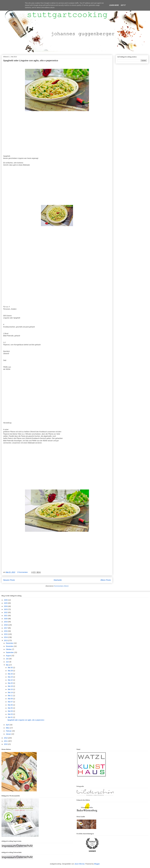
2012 (6, 738)
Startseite (58, 580)
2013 (6, 640)
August (9, 656)
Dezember (10, 643)
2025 (6, 603)
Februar (9, 731)
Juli (7, 659)
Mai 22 (10, 680)
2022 (6, 612)
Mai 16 (10, 689)
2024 (6, 606)
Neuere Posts (9, 580)
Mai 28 (10, 671)
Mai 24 (10, 677)
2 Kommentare (23, 572)
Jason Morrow (79, 864)
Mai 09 (10, 699)
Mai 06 (10, 705)
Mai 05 (10, 708)
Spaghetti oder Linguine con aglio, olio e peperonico (31, 61)
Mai (7, 665)
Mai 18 (10, 686)
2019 (6, 622)
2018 (6, 625)
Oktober (9, 649)
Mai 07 (10, 702)
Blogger (97, 864)
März (8, 728)
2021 (6, 616)
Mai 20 (10, 683)
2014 (6, 637)
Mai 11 (10, 696)
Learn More (114, 5)
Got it (123, 5)
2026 (6, 600)
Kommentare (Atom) (61, 586)
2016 (6, 631)
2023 (6, 609)
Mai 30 (10, 668)
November (10, 646)
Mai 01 (10, 717)
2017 (6, 628)
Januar (9, 734)
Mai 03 (10, 714)
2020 (6, 619)
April (8, 725)
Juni (8, 662)
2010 (6, 744)
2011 (6, 741)
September (10, 652)
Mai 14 (10, 692)
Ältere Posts (106, 580)
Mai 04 (10, 711)
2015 (6, 634)
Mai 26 (10, 674)
